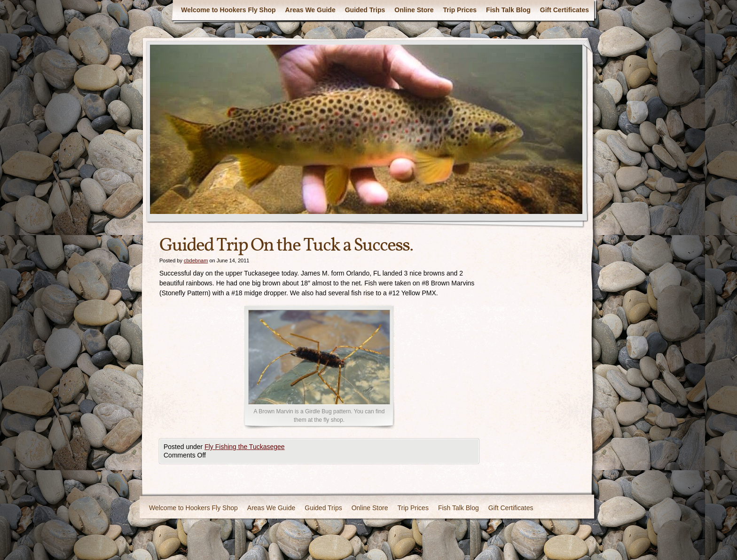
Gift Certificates (565, 10)
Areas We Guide (310, 10)
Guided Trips (365, 10)
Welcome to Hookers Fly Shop (228, 10)
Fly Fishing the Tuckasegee (244, 447)
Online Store (414, 10)
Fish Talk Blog (508, 10)
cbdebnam (196, 260)
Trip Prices (460, 10)
